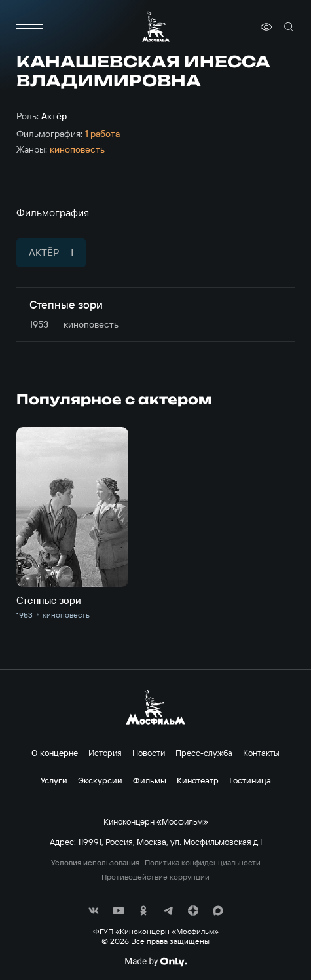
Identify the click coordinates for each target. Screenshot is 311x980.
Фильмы (150, 780)
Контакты (261, 753)
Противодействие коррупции (155, 877)
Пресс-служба (204, 753)
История (105, 753)
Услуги (54, 780)
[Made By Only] (155, 962)
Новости (149, 753)
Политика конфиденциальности (203, 863)
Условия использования (95, 863)
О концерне (55, 753)
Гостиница (250, 780)
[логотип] (156, 27)
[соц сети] (94, 911)
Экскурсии (100, 780)
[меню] (29, 27)
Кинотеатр (198, 780)
